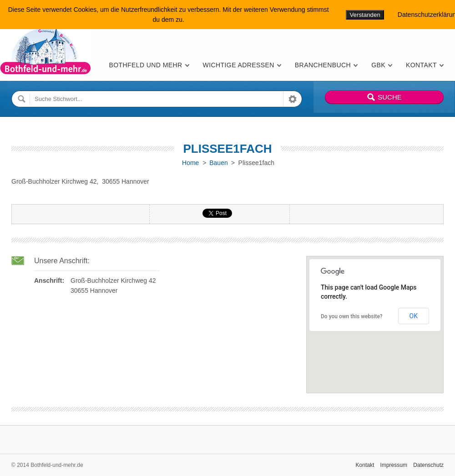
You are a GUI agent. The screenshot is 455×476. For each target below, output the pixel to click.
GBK (378, 65)
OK (414, 316)
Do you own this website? (352, 316)
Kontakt (421, 65)
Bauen (218, 163)
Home (190, 163)
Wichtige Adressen (239, 65)
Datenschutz (428, 465)
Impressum (394, 465)
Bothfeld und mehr (145, 65)
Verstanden (365, 15)
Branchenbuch (323, 65)
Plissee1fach (227, 149)
